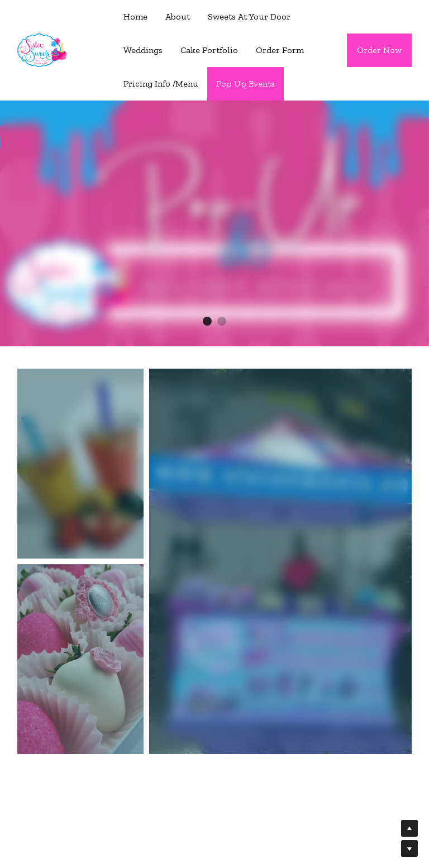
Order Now (379, 50)
